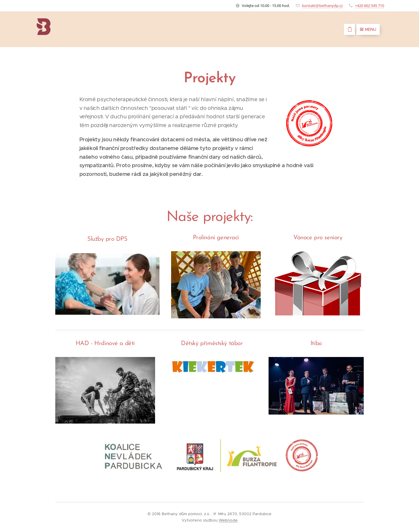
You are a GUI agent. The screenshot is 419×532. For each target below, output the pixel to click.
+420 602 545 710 (370, 6)
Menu (368, 29)
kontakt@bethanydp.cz (322, 6)
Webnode (228, 520)
